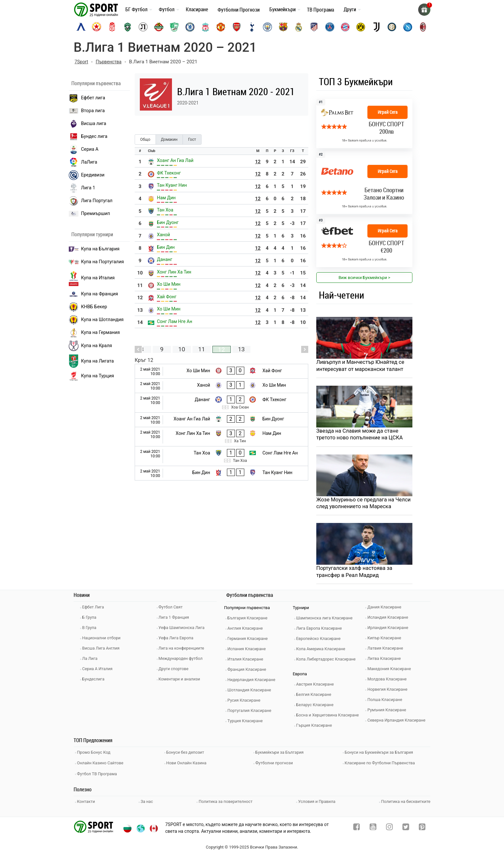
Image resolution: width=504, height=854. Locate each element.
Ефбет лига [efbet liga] (87, 98)
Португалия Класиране (251, 712)
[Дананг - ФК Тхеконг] (221, 403)
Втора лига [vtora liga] (87, 111)
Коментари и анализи (181, 681)
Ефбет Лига (95, 609)
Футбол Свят (172, 609)
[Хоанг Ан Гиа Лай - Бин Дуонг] (221, 420)
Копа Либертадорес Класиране (328, 661)
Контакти (88, 800)
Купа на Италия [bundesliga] (92, 278)
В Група (91, 629)
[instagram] (389, 827)
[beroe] (174, 27)
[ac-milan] (423, 27)
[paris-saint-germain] (330, 27)
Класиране (197, 9)
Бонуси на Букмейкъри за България (381, 754)
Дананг (165, 259)
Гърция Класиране (316, 727)
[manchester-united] (221, 27)
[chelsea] (190, 27)
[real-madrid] (299, 27)
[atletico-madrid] (314, 27)
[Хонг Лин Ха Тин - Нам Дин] (221, 437)
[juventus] (376, 27)
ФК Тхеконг (169, 173)
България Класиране (249, 620)
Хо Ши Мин (169, 284)
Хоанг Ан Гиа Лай (175, 160)
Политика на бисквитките (405, 800)
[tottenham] (252, 27)
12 (258, 162)
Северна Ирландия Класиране (398, 722)
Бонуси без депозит (187, 754)
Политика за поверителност (226, 800)
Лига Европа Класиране (321, 630)
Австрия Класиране (317, 686)
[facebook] (357, 827)
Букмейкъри (283, 9)
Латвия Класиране (387, 650)
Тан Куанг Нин (172, 185)
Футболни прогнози (276, 763)
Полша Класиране (387, 701)
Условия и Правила (316, 800)
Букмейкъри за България (282, 754)
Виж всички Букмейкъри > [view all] (364, 278)
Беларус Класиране (317, 707)
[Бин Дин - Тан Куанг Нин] (221, 473)
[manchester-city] (267, 27)
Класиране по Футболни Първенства (382, 763)
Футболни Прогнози (239, 10)
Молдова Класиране (389, 681)
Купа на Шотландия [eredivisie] (96, 320)
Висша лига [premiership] (87, 124)
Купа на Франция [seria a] (93, 294)
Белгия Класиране (316, 696)
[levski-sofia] (81, 27)
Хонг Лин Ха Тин (174, 272)
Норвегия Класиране (389, 691)
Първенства (110, 62)
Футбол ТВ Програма (99, 773)
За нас (147, 800)
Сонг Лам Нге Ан (175, 321)
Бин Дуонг (168, 222)
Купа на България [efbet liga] (94, 249)
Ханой (163, 235)
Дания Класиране (386, 609)
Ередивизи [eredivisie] (87, 175)
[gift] (424, 10)
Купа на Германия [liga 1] (94, 333)
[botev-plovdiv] (159, 27)
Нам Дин (166, 198)
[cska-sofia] (96, 27)
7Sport (82, 62)
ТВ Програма (320, 10)
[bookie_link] (364, 183)
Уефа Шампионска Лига (184, 629)
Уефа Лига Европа (178, 640)
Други (350, 9)
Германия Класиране (249, 640)
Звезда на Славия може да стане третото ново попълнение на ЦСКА (361, 435)
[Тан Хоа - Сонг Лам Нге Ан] (221, 456)
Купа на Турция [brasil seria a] (91, 376)
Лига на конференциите (183, 650)
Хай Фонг (167, 297)
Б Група (91, 619)
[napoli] (408, 27)
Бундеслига (95, 681)
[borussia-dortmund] (361, 27)
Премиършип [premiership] (89, 214)
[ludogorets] (128, 27)
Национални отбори (103, 640)
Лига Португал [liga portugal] (91, 201)
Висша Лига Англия (103, 650)
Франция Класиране (249, 671)
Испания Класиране (248, 651)
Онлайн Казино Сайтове (102, 763)
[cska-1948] (112, 27)
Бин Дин (166, 247)
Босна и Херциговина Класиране (330, 717)
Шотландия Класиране (251, 692)
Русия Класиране (246, 702)
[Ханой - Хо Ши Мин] (221, 386)
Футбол (167, 9)
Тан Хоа (165, 210)
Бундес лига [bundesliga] (88, 137)
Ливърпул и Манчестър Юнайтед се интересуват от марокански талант (362, 366)
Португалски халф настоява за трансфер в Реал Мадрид (356, 573)
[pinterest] (422, 827)
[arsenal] (237, 27)
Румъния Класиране (389, 712)
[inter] (392, 27)
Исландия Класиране (390, 619)
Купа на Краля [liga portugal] (90, 346)
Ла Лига (91, 660)
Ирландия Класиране (390, 629)
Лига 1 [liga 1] (82, 188)
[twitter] (406, 827)
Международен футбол (183, 660)
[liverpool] (205, 27)
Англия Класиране (247, 630)
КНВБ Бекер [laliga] (88, 307)
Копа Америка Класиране (323, 651)
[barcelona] (283, 27)
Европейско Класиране (320, 640)
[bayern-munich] (345, 27)
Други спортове (175, 671)
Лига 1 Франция (176, 619)
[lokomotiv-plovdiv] (143, 27)
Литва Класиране (386, 660)
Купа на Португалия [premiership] (96, 262)
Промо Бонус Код (95, 754)
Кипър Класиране (386, 640)
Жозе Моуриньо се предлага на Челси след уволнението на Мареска (364, 504)
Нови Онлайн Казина (188, 763)
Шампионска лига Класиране (327, 620)
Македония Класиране (391, 671)
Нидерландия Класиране (253, 682)
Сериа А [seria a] (84, 149)
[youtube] (373, 827)
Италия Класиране (247, 661)
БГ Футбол (136, 9)
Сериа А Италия (99, 671)
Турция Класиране (247, 723)
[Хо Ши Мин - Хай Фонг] (221, 371)
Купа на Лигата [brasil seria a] (91, 361)
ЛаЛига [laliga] (83, 162)
